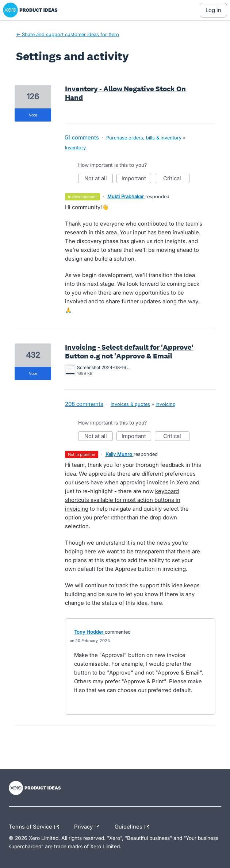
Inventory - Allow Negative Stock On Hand (125, 93)
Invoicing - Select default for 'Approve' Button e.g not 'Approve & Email (129, 352)
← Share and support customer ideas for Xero (68, 34)
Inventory (75, 147)
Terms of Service (36, 827)
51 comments (82, 137)
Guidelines (134, 827)
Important (136, 179)
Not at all (99, 179)
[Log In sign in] (213, 10)
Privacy (89, 827)
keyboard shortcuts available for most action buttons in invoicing (123, 500)
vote (33, 115)
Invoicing (166, 404)
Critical (176, 179)
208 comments (84, 404)
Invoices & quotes (130, 404)
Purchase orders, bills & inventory (144, 138)
